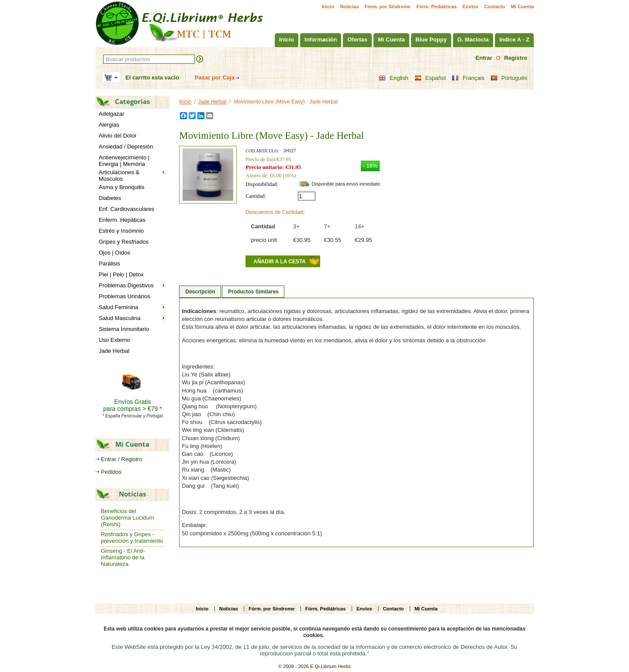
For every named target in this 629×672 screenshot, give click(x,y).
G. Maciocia (473, 40)
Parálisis (109, 264)
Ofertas (357, 40)
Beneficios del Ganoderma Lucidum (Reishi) (127, 518)
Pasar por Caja (215, 78)
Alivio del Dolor (118, 136)
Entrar (484, 58)
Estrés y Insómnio (121, 231)
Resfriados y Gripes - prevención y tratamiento (132, 538)
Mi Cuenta (522, 7)
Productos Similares (253, 292)
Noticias (350, 7)
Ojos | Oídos (114, 253)
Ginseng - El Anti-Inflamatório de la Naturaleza (123, 557)
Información (321, 40)
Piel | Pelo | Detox (121, 274)
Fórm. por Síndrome (388, 7)
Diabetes (110, 198)
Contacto (494, 7)
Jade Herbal (114, 351)
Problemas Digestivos (126, 285)
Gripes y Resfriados (124, 242)
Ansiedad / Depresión (126, 146)
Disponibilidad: (262, 184)
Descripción (200, 292)
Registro (516, 58)
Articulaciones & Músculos (119, 176)
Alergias (109, 125)
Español (430, 78)
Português (509, 78)
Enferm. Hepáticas (122, 220)
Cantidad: (256, 196)
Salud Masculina (119, 318)
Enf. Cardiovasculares (126, 209)
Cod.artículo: (262, 151)
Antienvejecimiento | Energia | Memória (124, 161)
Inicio (328, 7)
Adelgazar (112, 114)
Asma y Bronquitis (122, 187)
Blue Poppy (431, 40)
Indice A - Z (514, 40)
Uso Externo (114, 340)
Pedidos (111, 472)
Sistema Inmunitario (124, 329)
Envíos (470, 7)
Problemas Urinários (124, 296)
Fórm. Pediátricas (436, 7)
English (394, 78)
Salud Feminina (118, 307)
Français (468, 78)
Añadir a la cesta (280, 262)
